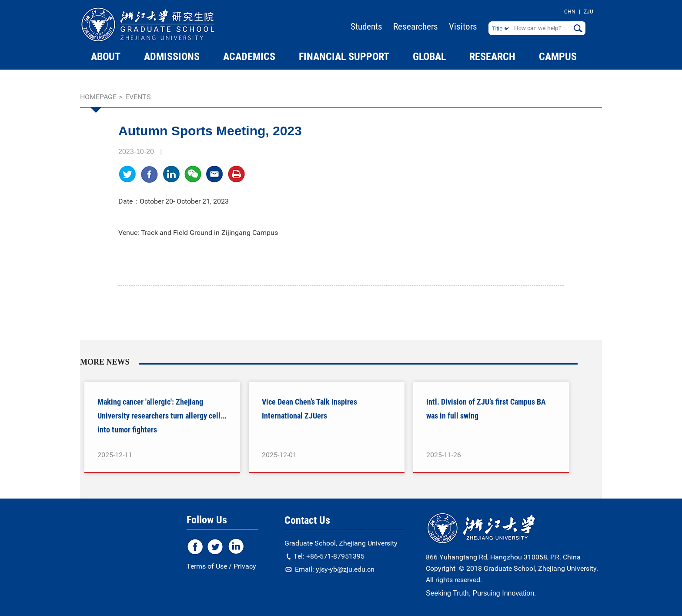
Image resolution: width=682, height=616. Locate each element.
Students (366, 27)
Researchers (416, 27)
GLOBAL (429, 57)
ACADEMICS (249, 57)
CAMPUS (558, 57)
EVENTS (138, 97)
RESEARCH (492, 57)
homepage (98, 97)
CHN (570, 12)
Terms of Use (207, 566)
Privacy (245, 566)
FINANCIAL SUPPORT (344, 57)
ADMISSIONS (172, 57)
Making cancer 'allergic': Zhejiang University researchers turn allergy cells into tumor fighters (161, 416)
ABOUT (106, 57)
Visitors (463, 27)
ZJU (588, 12)
